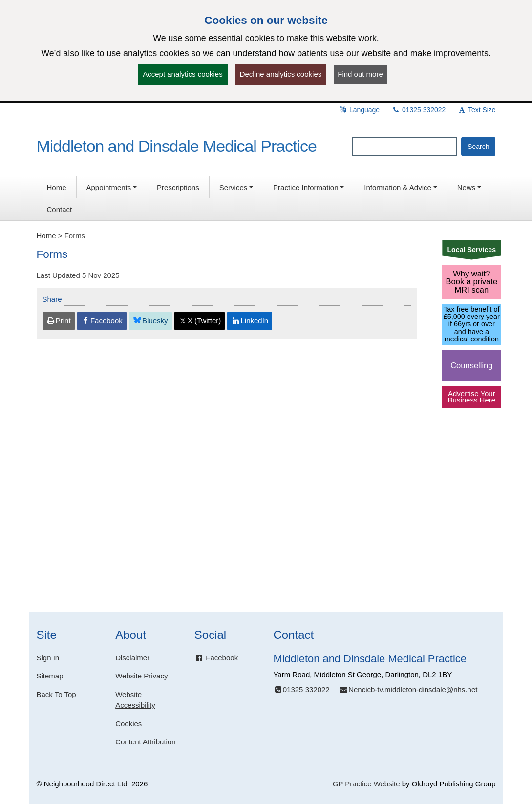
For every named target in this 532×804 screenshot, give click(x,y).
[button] (112, 187)
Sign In (48, 658)
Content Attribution (145, 742)
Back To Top (56, 694)
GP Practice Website (366, 784)
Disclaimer (132, 658)
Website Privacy (141, 676)
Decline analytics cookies (281, 74)
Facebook (216, 658)
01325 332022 (418, 110)
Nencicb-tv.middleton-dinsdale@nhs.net (408, 689)
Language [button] (359, 110)
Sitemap (50, 676)
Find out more (360, 74)
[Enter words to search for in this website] (404, 147)
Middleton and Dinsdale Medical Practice (177, 146)
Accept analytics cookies (182, 74)
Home (46, 236)
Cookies (128, 724)
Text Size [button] (476, 110)
